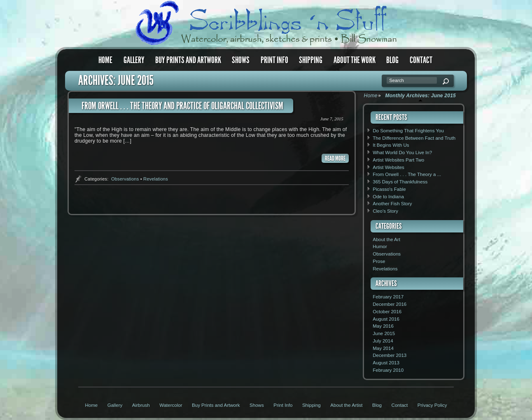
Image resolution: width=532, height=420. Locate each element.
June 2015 (384, 333)
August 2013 (386, 363)
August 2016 (386, 319)
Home (105, 60)
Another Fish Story (392, 204)
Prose (379, 261)
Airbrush (141, 405)
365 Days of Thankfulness (400, 182)
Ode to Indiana (388, 197)
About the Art (386, 239)
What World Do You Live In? (402, 153)
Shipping (311, 60)
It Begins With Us (391, 145)
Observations (125, 179)
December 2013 (390, 355)
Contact (421, 60)
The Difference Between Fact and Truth (414, 138)
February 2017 (388, 297)
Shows (241, 60)
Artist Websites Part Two (398, 160)
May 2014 (383, 348)
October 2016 (387, 312)
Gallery (134, 60)
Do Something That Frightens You (408, 131)
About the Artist (346, 405)
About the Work (355, 60)
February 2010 (388, 370)
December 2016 (390, 304)
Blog (392, 60)
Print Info (274, 60)
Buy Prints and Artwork (188, 60)
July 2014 (383, 341)
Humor (380, 246)
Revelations (156, 179)
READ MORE (335, 158)
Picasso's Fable (389, 189)
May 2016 (383, 326)
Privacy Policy (432, 405)
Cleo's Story (385, 211)
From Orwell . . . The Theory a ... (407, 174)
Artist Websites (388, 167)
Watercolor (171, 405)
